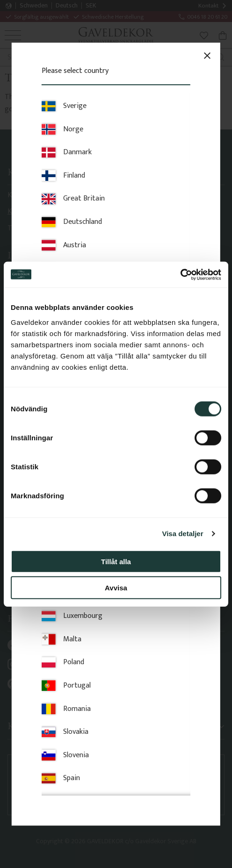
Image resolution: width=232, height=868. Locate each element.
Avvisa (116, 588)
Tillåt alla (116, 561)
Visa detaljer (182, 534)
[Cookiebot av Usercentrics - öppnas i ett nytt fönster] (180, 274)
